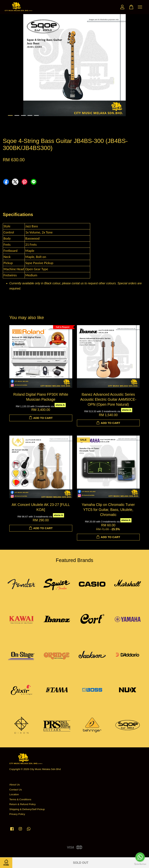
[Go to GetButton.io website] (140, 864)
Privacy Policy (17, 814)
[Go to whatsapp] (140, 857)
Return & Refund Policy (22, 804)
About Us (15, 785)
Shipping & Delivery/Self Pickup (27, 809)
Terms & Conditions (20, 799)
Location (14, 794)
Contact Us (16, 790)
